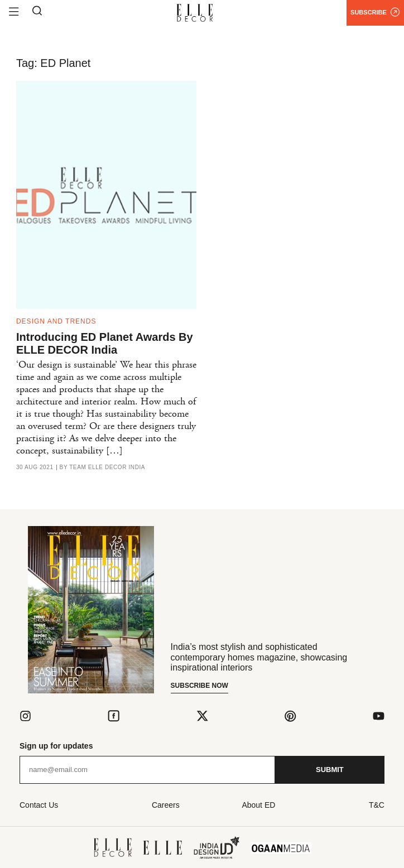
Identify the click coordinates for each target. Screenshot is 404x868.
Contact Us (39, 805)
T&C (377, 805)
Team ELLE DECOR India (107, 467)
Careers (166, 805)
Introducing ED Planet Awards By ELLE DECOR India (105, 343)
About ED (258, 805)
